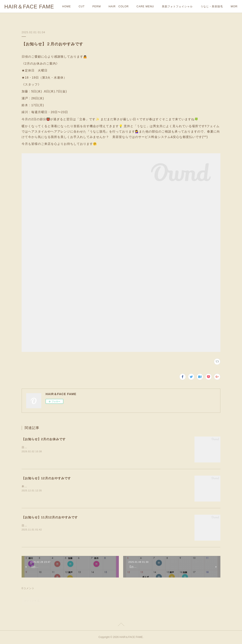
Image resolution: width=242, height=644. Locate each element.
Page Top (121, 625)
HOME (67, 6)
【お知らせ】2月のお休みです (44, 439)
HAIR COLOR (119, 6)
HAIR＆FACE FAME (29, 7)
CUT (82, 6)
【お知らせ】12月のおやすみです (46, 478)
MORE (205, 6)
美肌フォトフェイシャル (177, 6)
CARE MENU (145, 6)
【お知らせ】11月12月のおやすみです (50, 517)
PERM (97, 6)
